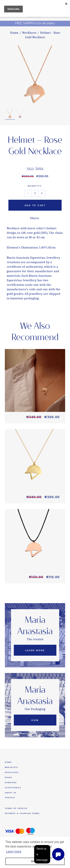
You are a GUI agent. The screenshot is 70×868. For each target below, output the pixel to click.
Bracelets (11, 767)
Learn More (35, 650)
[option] (35, 76)
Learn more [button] (14, 852)
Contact (10, 798)
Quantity (35, 186)
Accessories (13, 788)
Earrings (11, 783)
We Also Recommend (35, 332)
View (35, 720)
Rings (8, 777)
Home (14, 33)
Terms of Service (16, 808)
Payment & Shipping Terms (22, 813)
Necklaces (29, 33)
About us (11, 793)
